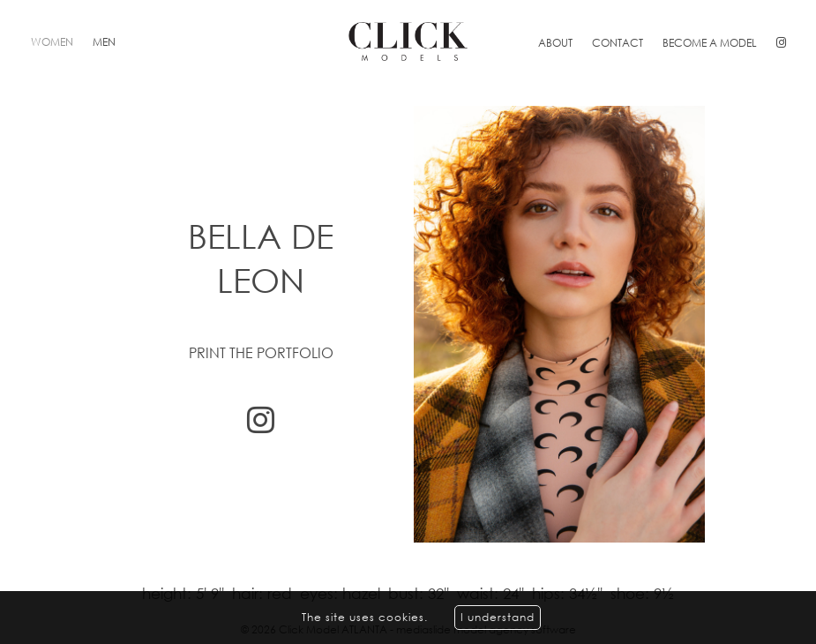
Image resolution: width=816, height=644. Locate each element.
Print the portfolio (261, 353)
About (555, 43)
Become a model (710, 43)
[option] (408, 324)
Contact (618, 43)
